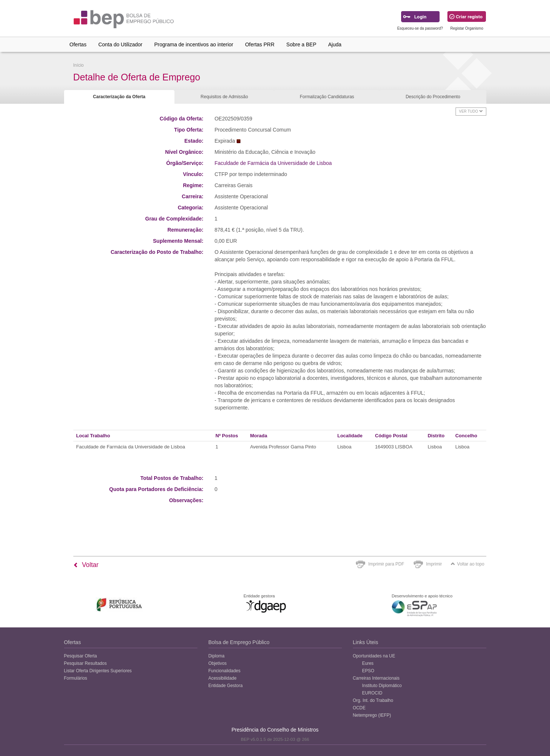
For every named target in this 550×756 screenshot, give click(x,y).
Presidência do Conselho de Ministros (275, 730)
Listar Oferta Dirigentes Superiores (98, 671)
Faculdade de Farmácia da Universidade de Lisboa (273, 163)
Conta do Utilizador (120, 44)
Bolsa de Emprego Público (239, 642)
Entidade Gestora (226, 686)
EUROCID (372, 693)
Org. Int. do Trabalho (373, 700)
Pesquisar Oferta (81, 656)
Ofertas (78, 44)
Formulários (76, 678)
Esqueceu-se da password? (420, 28)
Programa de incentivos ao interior (194, 44)
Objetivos (218, 663)
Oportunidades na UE (374, 656)
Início (79, 65)
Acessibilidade (223, 678)
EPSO (368, 671)
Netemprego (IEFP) (372, 715)
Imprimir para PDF (386, 564)
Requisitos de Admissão (224, 97)
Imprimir (434, 564)
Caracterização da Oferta (119, 97)
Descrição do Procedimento (433, 97)
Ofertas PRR (260, 44)
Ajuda (335, 44)
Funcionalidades (225, 671)
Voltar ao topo (467, 564)
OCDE (359, 708)
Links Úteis (366, 642)
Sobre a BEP (301, 44)
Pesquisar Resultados (86, 663)
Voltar (86, 565)
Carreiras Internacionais (376, 678)
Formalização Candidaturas (327, 97)
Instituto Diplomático (382, 686)
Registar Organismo (467, 28)
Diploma (217, 656)
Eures (368, 663)
